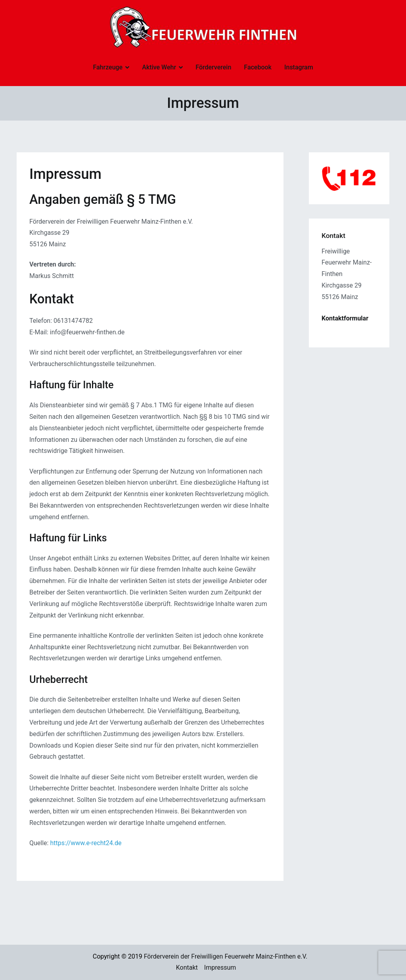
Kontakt (187, 968)
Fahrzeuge (108, 67)
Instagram (299, 67)
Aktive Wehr (159, 67)
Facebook (258, 67)
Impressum (220, 968)
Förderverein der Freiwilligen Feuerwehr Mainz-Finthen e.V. (226, 956)
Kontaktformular (345, 318)
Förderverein (213, 67)
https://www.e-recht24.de (86, 843)
